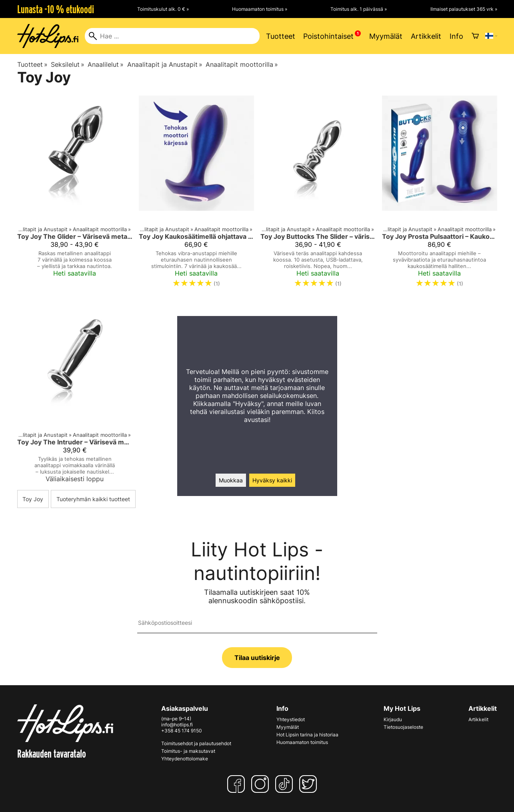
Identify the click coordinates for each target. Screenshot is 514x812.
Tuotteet (281, 36)
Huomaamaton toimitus (302, 742)
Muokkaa (231, 480)
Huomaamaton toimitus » (260, 9)
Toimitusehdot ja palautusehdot (196, 743)
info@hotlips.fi (177, 725)
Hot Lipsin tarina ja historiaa (307, 735)
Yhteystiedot (291, 719)
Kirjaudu (393, 719)
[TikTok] (286, 784)
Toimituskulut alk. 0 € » (163, 9)
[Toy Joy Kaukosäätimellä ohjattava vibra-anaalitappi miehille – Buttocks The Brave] (196, 195)
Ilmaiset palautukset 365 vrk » (464, 9)
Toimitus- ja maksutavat (188, 751)
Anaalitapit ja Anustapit (165, 64)
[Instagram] (262, 784)
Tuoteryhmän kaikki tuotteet (93, 499)
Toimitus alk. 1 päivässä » (359, 9)
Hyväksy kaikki (272, 480)
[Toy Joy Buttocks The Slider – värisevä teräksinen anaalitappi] (318, 195)
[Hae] (172, 36)
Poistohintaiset (328, 36)
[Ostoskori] (475, 36)
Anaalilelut (106, 64)
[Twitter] (310, 784)
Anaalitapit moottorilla (242, 64)
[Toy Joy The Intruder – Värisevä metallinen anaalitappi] (75, 395)
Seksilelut (68, 64)
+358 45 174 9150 (182, 731)
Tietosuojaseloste (403, 727)
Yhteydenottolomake (185, 759)
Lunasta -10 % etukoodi (56, 9)
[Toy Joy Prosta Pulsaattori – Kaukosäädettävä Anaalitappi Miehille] (440, 195)
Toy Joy (33, 499)
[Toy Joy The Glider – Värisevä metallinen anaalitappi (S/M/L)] (75, 195)
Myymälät (386, 36)
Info (456, 36)
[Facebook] (238, 784)
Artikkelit (426, 36)
